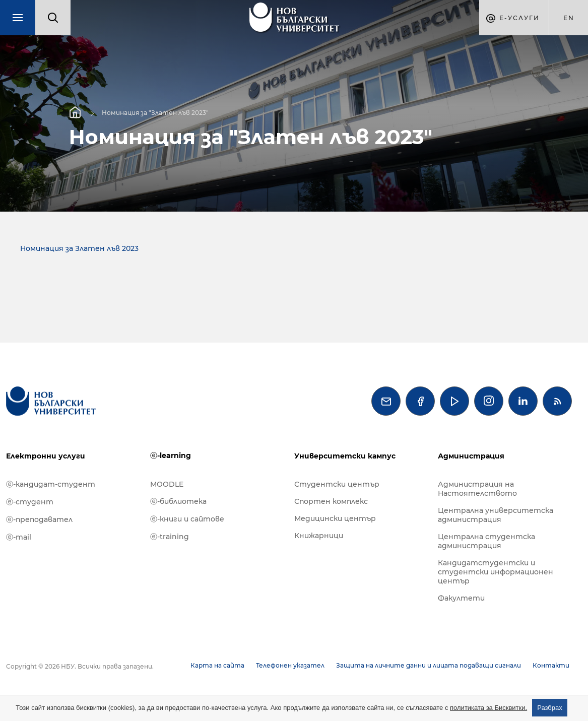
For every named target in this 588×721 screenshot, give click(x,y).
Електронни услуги (46, 456)
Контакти (551, 665)
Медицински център (335, 518)
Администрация (471, 456)
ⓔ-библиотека (178, 501)
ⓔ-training (170, 537)
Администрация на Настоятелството (477, 489)
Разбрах (550, 708)
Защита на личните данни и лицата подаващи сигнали (429, 665)
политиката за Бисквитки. (488, 708)
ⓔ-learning (171, 455)
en (569, 18)
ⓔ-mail (19, 537)
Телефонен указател (290, 665)
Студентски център (337, 484)
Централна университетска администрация (496, 515)
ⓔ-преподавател (39, 519)
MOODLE (167, 484)
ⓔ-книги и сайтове (187, 519)
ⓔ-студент (30, 502)
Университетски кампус (345, 456)
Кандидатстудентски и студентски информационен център (496, 572)
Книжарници (319, 536)
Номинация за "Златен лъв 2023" (155, 112)
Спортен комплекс (331, 501)
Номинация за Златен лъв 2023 (79, 248)
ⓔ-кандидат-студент (51, 484)
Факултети (461, 598)
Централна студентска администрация (486, 541)
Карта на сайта (217, 665)
